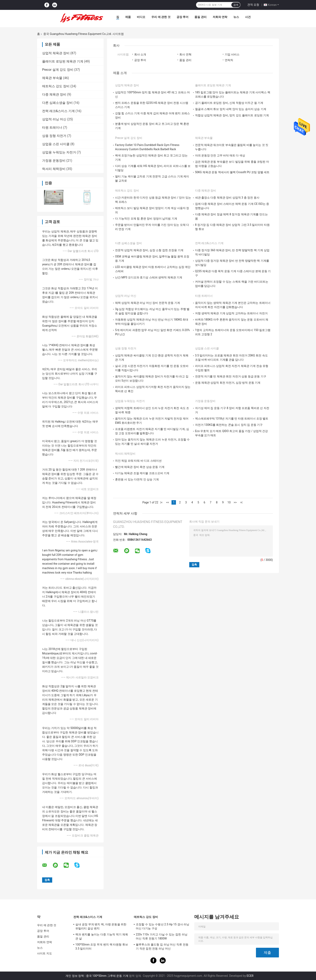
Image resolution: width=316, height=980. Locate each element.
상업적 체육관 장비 (56, 53)
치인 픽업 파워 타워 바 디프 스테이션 (138, 461)
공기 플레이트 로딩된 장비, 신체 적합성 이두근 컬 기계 (229, 103)
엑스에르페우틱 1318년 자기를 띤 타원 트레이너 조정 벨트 (232, 419)
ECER (250, 976)
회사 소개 (140, 54)
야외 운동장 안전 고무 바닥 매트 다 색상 (220, 155)
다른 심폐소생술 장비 (57, 103)
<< (167, 502)
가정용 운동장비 (54, 161)
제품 (128, 17)
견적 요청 (253, 5)
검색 (236, 5)
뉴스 (236, 17)
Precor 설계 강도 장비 (58, 70)
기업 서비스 (232, 54)
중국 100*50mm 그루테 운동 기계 (107, 976)
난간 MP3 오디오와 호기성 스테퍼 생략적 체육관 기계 (149, 277)
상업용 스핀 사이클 (56, 144)
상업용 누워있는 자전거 (59, 152)
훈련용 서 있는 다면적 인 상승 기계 (137, 479)
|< (162, 502)
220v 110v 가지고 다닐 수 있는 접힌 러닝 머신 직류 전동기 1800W (162, 936)
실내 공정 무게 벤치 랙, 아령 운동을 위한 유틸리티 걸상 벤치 (101, 926)
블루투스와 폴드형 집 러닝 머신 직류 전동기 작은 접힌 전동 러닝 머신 (162, 947)
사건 (248, 17)
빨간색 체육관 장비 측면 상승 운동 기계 (140, 467)
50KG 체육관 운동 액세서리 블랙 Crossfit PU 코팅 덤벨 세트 (232, 172)
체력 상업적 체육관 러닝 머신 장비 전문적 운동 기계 (148, 303)
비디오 (141, 17)
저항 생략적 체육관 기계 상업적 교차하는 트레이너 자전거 (231, 313)
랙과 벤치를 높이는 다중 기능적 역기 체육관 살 (102, 936)
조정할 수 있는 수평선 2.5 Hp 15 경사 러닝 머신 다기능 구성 (163, 926)
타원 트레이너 (52, 128)
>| (241, 502)
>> (235, 502)
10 (229, 502)
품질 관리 (200, 17)
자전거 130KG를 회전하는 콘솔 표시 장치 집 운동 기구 (229, 425)
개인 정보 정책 (75, 976)
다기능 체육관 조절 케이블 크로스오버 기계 (142, 473)
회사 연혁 (185, 54)
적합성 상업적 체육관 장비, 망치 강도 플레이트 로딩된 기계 (232, 115)
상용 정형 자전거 (54, 136)
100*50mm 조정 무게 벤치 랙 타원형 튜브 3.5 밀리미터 (102, 947)
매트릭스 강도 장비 (56, 86)
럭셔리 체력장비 (54, 169)
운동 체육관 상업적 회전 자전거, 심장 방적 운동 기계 (228, 383)
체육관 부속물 (52, 78)
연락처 (229, 60)
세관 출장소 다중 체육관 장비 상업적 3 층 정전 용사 (227, 198)
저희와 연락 (220, 17)
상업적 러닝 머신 (54, 119)
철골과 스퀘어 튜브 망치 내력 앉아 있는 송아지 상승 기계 (231, 109)
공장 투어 (182, 17)
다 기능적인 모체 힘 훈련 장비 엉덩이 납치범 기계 (146, 219)
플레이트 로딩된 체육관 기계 (63, 61)
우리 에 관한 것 (161, 17)
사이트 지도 (45, 953)
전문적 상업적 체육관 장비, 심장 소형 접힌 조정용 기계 (149, 250)
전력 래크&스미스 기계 (58, 111)
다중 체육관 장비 (54, 94)
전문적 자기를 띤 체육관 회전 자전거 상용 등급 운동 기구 (231, 376)
